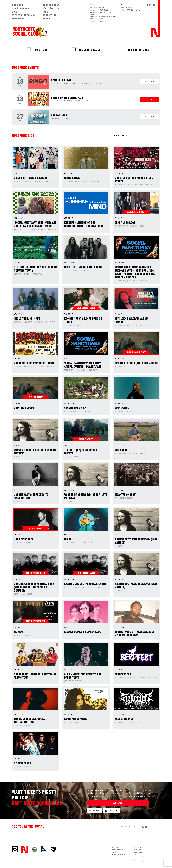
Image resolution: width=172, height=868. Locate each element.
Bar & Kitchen (21, 8)
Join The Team (51, 5)
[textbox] (136, 136)
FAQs (45, 12)
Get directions (97, 21)
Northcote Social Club (30, 32)
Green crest (34, 849)
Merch (46, 18)
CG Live (53, 850)
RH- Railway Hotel (44, 849)
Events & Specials (23, 15)
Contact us (50, 15)
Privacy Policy (138, 850)
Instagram (111, 811)
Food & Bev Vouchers (141, 862)
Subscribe (118, 803)
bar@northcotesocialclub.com (103, 17)
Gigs (15, 12)
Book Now (18, 5)
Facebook (94, 811)
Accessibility (51, 8)
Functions (18, 18)
